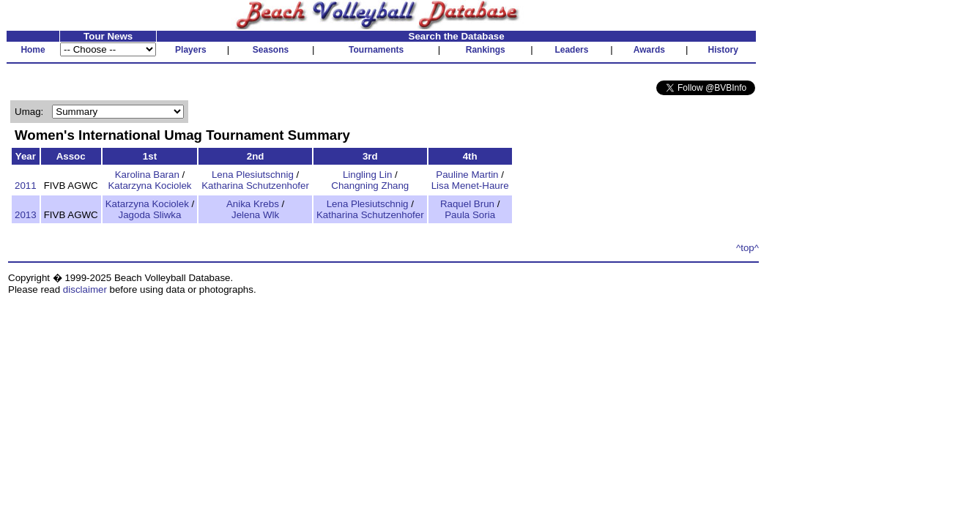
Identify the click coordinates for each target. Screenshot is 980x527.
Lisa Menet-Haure (470, 186)
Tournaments (376, 50)
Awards (649, 50)
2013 (26, 215)
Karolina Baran (147, 175)
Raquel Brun (467, 204)
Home (33, 50)
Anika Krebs (253, 204)
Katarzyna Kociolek (149, 186)
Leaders (571, 50)
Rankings (486, 50)
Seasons (271, 50)
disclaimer (85, 289)
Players (191, 50)
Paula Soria (470, 215)
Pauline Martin (467, 175)
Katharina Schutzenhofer (255, 186)
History (723, 50)
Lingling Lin (367, 175)
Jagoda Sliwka (149, 215)
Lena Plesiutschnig (253, 175)
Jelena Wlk (255, 215)
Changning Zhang (370, 186)
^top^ (747, 248)
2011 (26, 186)
